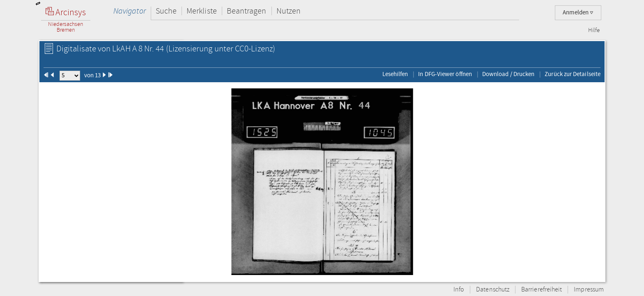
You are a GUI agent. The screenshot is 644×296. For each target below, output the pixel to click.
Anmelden (578, 13)
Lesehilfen (395, 74)
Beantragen (247, 11)
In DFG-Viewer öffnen (445, 74)
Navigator (130, 11)
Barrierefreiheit (542, 290)
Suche (166, 11)
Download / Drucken (508, 74)
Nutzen (289, 11)
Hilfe (594, 30)
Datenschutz (493, 290)
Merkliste (202, 11)
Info (459, 290)
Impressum (589, 290)
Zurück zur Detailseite (573, 74)
